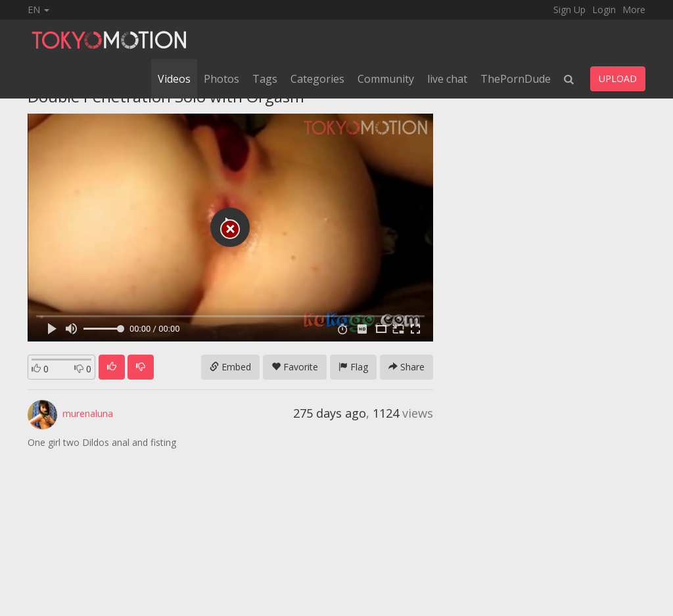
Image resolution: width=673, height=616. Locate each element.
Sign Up (569, 10)
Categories (317, 79)
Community (386, 79)
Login (604, 10)
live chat (447, 79)
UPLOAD (618, 78)
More (634, 10)
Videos (174, 79)
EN (38, 10)
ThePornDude (516, 79)
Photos (221, 79)
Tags (265, 79)
